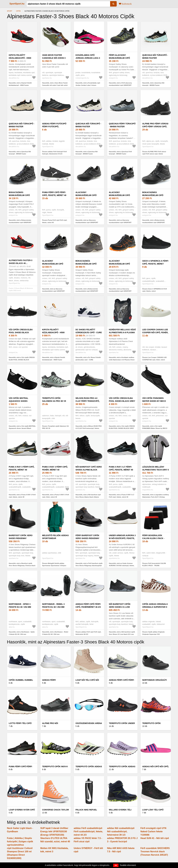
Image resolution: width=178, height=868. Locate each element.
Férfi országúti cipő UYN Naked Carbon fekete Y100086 (153, 831)
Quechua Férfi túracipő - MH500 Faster (122, 125)
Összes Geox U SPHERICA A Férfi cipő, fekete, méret (155, 290)
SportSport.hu (17, 4)
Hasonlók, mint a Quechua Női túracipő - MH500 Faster (153, 84)
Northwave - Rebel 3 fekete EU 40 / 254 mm (53, 606)
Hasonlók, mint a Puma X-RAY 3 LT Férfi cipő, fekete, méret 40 (122, 496)
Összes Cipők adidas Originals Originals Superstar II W (153, 633)
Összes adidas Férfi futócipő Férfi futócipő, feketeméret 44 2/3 (54, 153)
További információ (128, 865)
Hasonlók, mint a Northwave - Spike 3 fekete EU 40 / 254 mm (22, 633)
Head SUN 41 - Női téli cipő (155, 838)
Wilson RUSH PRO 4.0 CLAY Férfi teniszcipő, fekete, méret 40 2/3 (88, 401)
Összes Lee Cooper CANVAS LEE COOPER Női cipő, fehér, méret (154, 359)
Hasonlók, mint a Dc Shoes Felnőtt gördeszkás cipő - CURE (88, 359)
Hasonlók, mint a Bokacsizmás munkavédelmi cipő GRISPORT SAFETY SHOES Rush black (20, 222)
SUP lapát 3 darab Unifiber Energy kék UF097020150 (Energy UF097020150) (54, 831)
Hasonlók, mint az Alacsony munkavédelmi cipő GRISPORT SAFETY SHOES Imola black (120, 222)
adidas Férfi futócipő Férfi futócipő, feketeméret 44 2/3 (54, 127)
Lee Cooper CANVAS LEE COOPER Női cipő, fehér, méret (155, 332)
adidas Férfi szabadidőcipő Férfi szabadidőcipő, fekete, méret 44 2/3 (88, 831)
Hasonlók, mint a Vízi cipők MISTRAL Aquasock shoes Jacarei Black (22, 427)
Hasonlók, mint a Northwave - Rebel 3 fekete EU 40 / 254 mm (55, 633)
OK (116, 865)
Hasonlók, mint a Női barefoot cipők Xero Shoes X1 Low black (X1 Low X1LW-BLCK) (122, 634)
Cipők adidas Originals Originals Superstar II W (155, 607)
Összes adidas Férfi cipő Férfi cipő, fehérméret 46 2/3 (88, 633)
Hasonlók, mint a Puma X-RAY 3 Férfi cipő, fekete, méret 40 (22, 496)
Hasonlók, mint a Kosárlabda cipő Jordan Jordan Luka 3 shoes (88, 84)
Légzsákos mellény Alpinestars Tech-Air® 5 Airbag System (156, 470)
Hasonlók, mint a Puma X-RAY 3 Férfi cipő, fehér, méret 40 (56, 496)
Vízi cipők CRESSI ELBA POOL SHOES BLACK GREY (122, 400)
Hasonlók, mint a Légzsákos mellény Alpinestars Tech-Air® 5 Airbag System (156, 497)
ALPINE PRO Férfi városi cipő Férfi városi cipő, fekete (155, 127)
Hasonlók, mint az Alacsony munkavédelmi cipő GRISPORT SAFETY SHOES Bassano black (87, 222)
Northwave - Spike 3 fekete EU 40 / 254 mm (20, 606)
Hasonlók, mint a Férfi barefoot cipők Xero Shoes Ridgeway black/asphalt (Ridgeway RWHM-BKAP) (89, 566)
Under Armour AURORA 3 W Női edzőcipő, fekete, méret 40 (122, 538)
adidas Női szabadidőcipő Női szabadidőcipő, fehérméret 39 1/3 (121, 831)
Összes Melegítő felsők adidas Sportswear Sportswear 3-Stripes (54, 565)
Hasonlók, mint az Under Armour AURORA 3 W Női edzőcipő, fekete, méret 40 (122, 566)
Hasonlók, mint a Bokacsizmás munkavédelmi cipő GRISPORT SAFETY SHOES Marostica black (154, 222)
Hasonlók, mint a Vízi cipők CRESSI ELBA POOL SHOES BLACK (22, 359)
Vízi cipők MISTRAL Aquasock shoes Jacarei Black (18, 401)
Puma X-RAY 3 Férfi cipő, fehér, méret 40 (55, 468)
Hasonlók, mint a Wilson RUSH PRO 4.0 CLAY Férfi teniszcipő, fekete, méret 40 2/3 (89, 428)
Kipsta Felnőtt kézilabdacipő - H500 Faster (20, 58)
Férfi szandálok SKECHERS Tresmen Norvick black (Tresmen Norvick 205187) (155, 852)
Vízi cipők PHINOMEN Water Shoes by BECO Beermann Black (154, 401)
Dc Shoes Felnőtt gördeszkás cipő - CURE (89, 331)
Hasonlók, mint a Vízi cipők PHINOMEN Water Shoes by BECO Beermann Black (155, 428)
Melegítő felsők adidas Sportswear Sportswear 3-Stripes (55, 538)
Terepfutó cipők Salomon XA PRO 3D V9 (54, 400)
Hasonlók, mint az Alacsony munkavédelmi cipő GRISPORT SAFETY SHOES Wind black (120, 291)
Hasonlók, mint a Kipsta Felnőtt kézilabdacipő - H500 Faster (20, 84)
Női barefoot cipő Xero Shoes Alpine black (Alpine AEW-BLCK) (89, 470)
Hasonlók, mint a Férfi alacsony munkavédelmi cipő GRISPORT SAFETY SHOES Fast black (120, 85)
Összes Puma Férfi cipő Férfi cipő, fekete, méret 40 (55, 221)
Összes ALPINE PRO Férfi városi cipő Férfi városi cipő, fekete (154, 153)
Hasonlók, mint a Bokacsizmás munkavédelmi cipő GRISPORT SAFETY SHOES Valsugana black (88, 291)
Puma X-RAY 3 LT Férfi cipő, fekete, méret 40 (121, 468)
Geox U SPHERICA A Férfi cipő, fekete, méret (155, 262)
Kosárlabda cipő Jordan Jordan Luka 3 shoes (88, 58)
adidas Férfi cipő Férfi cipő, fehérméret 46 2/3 (88, 606)
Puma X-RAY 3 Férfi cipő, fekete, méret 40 (22, 468)
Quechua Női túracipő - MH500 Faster (155, 57)
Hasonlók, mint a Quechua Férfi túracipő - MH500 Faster (120, 153)
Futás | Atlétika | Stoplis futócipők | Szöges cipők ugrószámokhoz (20, 842)
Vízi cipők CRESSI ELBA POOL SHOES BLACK (21, 331)
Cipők (18, 11)
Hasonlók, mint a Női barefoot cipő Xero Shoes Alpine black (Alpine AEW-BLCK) (88, 497)
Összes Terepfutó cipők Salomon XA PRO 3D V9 (55, 427)
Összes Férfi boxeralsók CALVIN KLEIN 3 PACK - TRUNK (154, 565)
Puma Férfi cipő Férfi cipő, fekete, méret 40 (54, 194)
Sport (10, 11)
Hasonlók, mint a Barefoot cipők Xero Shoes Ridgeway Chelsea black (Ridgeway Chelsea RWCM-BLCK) (22, 566)
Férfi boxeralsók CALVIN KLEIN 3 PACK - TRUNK (153, 538)
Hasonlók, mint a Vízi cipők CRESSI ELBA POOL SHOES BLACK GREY (122, 427)
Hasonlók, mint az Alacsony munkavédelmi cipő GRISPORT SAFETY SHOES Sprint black (53, 291)
